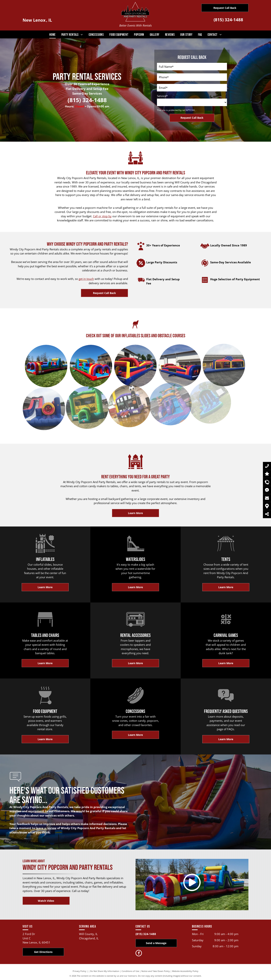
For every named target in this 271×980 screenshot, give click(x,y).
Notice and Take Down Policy (156, 971)
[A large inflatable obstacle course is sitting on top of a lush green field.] (35, 359)
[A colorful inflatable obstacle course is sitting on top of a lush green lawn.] (75, 357)
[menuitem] (53, 35)
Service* (162, 96)
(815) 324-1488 (228, 20)
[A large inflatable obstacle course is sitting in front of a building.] (115, 357)
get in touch (86, 279)
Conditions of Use (130, 971)
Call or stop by (102, 216)
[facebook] (139, 954)
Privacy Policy (79, 971)
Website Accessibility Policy (185, 971)
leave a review (46, 828)
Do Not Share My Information (105, 971)
